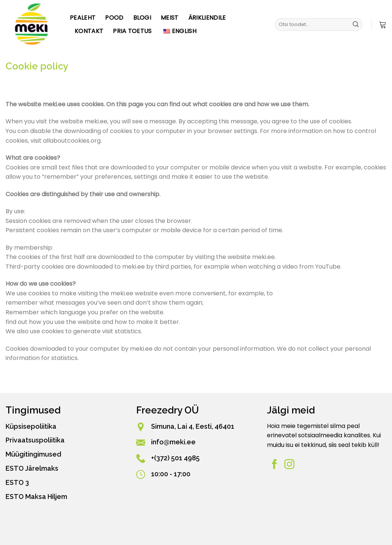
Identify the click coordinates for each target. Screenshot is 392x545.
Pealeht (83, 18)
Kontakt (89, 31)
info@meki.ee (173, 442)
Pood (114, 18)
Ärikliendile (207, 18)
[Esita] (356, 25)
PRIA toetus (132, 31)
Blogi (142, 18)
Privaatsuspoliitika (35, 440)
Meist (170, 18)
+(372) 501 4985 (175, 458)
